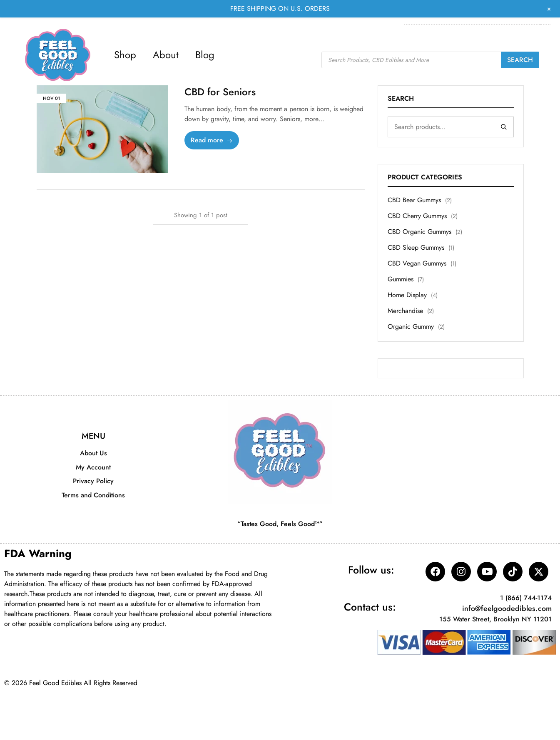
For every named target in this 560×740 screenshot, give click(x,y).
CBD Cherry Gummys (417, 216)
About (166, 55)
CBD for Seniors (220, 92)
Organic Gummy (411, 327)
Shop (125, 55)
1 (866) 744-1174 (526, 598)
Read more (212, 140)
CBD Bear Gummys (414, 200)
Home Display (407, 295)
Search (520, 60)
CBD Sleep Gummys (416, 247)
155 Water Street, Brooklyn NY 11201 (495, 620)
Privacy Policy (93, 481)
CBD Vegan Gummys (417, 263)
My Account (93, 467)
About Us (93, 453)
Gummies (401, 279)
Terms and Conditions (93, 495)
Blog (205, 55)
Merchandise (405, 311)
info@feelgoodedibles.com (507, 609)
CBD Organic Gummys (419, 232)
